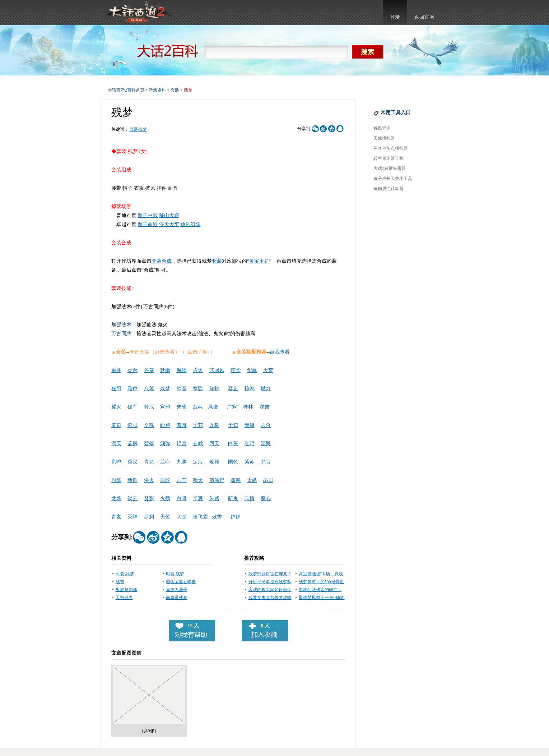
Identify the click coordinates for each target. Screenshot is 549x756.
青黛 (250, 425)
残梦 (165, 389)
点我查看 (280, 352)
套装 (175, 90)
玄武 (198, 444)
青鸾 (116, 517)
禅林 (248, 407)
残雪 (217, 517)
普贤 (182, 425)
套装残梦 (138, 129)
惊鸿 (250, 389)
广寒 (232, 407)
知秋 (214, 389)
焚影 (149, 499)
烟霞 (214, 462)
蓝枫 (132, 444)
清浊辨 (217, 480)
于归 (233, 425)
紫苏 (250, 462)
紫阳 (132, 425)
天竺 (165, 517)
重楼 (116, 370)
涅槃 (266, 444)
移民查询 (382, 128)
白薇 (233, 444)
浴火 (149, 480)
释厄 (149, 407)
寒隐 (198, 389)
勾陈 (116, 480)
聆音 (182, 389)
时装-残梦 (125, 574)
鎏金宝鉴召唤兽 (181, 582)
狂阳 (116, 389)
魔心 (266, 499)
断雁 (132, 480)
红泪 (250, 444)
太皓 (252, 480)
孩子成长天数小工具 (393, 179)
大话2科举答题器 (390, 169)
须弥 (165, 444)
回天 (214, 444)
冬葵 (149, 370)
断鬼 (233, 499)
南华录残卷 (177, 598)
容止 (233, 389)
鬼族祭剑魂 (126, 590)
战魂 (199, 407)
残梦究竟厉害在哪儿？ (270, 574)
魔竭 (182, 370)
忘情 (250, 499)
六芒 (182, 480)
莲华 (236, 370)
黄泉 (116, 425)
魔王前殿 (148, 224)
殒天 (198, 480)
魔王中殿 (148, 215)
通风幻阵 (190, 224)
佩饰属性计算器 (389, 189)
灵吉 (265, 407)
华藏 (252, 370)
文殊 (149, 425)
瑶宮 (182, 444)
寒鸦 (165, 407)
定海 (198, 462)
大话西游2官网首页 (139, 13)
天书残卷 (124, 598)
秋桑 (165, 370)
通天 (198, 370)
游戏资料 (157, 90)
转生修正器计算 (389, 158)
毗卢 (165, 425)
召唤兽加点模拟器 (391, 148)
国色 (233, 462)
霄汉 (132, 462)
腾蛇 (165, 480)
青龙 (149, 462)
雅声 (132, 389)
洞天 (116, 444)
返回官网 (424, 17)
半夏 (198, 499)
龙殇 (116, 499)
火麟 (165, 499)
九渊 (182, 462)
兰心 (165, 462)
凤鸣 (116, 462)
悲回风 (217, 370)
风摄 (213, 407)
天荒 (268, 370)
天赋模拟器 (384, 138)
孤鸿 (236, 480)
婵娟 (236, 517)
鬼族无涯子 (177, 590)
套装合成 (162, 261)
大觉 (182, 517)
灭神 (132, 517)
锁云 (132, 499)
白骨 (182, 499)
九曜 (214, 425)
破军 (132, 407)
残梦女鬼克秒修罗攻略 (270, 598)
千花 (198, 425)
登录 (395, 17)
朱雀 (182, 407)
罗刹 (149, 517)
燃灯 (266, 389)
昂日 (268, 480)
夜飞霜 (200, 517)
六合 (266, 425)
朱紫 (214, 499)
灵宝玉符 (259, 261)
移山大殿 (169, 215)
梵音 (266, 462)
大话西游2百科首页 (126, 90)
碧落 (149, 444)
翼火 (116, 407)
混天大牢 (169, 224)
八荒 (149, 389)
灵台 (132, 370)
